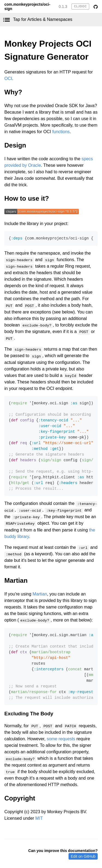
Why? (13, 92)
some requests (61, 739)
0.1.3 (63, 7)
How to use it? (27, 198)
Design (15, 145)
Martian (16, 580)
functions (61, 132)
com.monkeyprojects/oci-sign (27, 7)
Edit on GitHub (83, 856)
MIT (39, 818)
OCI (8, 79)
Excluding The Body (29, 714)
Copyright (20, 798)
